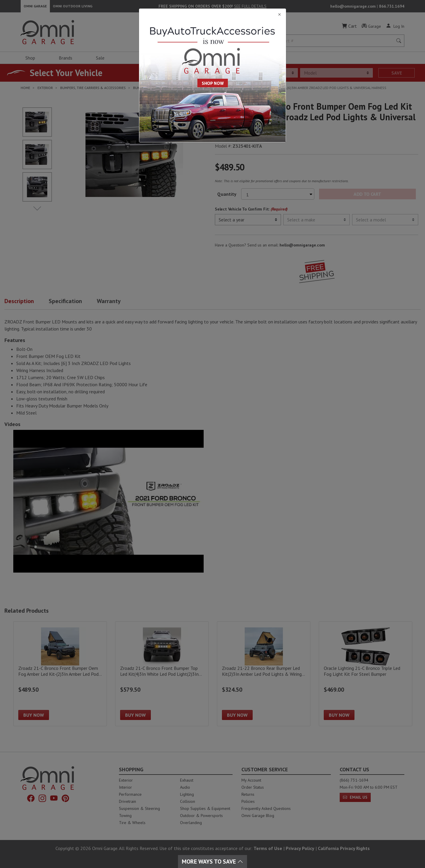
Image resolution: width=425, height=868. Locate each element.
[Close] (212, 15)
